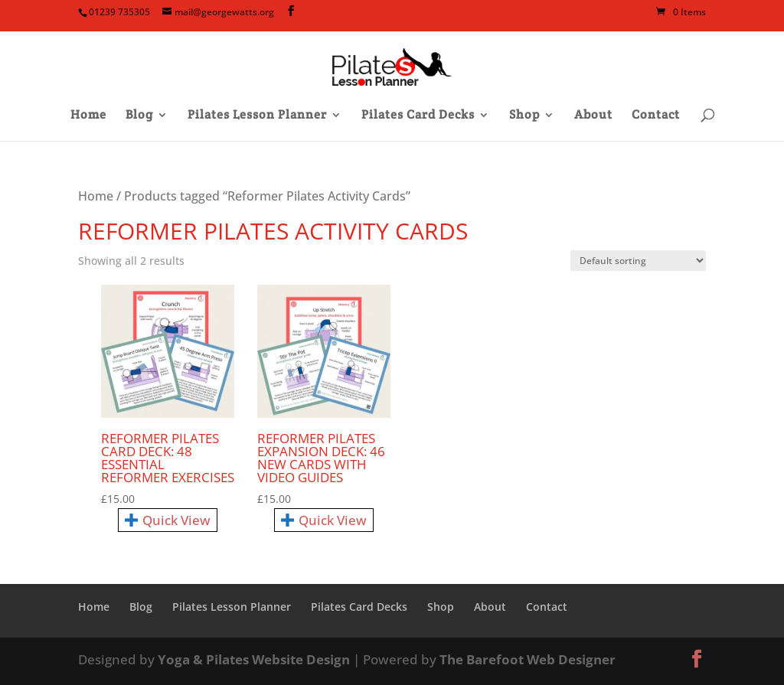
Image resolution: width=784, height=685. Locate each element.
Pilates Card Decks (418, 116)
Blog (139, 116)
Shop (524, 116)
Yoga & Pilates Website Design (254, 659)
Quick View (168, 520)
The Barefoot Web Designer (528, 659)
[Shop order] (638, 261)
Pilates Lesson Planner (257, 116)
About (593, 116)
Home (88, 116)
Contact (656, 116)
